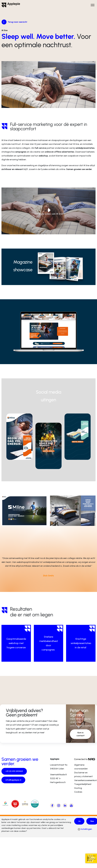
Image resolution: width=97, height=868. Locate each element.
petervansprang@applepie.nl (83, 728)
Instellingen (85, 832)
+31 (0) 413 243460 (14, 774)
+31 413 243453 (76, 724)
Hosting (78, 791)
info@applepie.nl (14, 783)
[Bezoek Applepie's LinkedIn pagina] (65, 808)
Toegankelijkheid (83, 787)
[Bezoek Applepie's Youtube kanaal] (71, 808)
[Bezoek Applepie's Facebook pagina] (52, 808)
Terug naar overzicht (18, 22)
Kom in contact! (80, 737)
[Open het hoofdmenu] (93, 5)
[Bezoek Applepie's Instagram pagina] (59, 808)
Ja (79, 824)
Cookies (78, 795)
